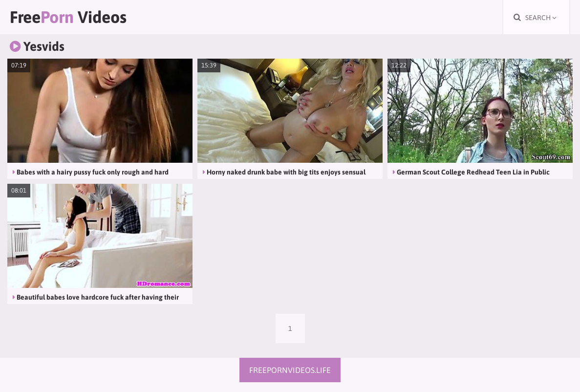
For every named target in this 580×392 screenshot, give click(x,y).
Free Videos (68, 17)
